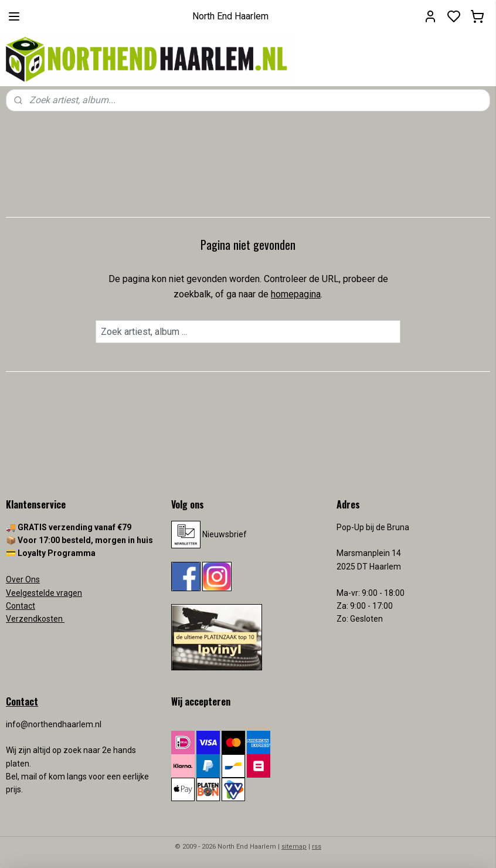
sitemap (294, 847)
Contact (21, 606)
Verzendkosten (35, 619)
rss (317, 847)
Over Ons (23, 579)
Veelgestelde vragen (44, 593)
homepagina (296, 294)
